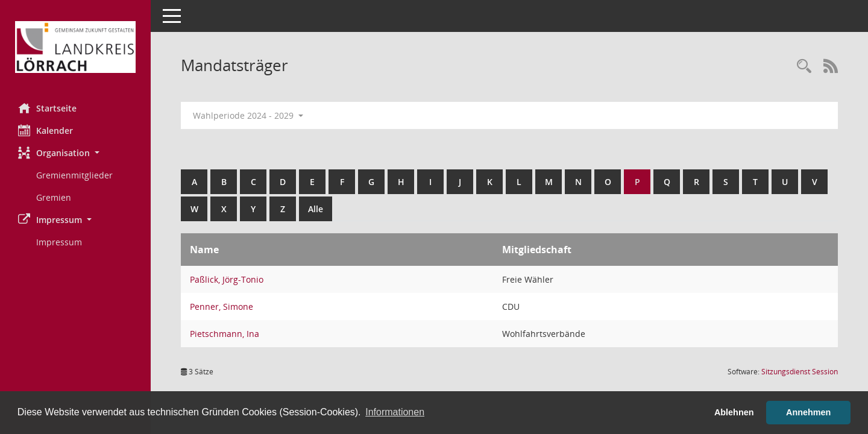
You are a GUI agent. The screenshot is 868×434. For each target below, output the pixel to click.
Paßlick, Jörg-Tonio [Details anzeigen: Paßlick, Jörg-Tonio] (227, 279)
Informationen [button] (395, 412)
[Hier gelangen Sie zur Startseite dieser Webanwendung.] (75, 47)
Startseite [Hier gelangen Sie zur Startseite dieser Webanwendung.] (47, 108)
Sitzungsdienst (800, 372)
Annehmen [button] (808, 412)
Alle (316, 209)
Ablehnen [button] (734, 412)
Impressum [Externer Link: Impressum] (59, 242)
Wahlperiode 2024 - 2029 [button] (248, 115)
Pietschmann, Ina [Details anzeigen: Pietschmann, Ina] (225, 334)
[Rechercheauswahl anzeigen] (804, 67)
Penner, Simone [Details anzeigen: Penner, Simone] (222, 307)
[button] (75, 153)
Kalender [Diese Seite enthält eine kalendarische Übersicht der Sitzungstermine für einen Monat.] (46, 130)
